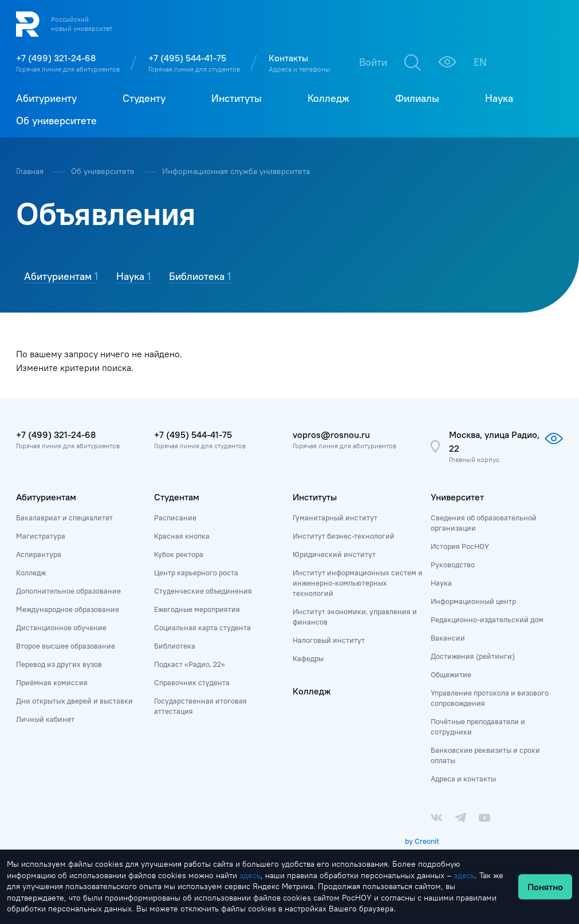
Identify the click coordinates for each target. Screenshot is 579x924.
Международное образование (68, 609)
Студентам (177, 497)
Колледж (31, 572)
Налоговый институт (329, 640)
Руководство (453, 564)
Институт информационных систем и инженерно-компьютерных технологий (358, 583)
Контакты (288, 58)
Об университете (104, 171)
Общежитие (451, 674)
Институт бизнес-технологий (344, 536)
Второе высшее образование (66, 646)
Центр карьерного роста (196, 572)
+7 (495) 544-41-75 (187, 58)
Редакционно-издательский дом (487, 619)
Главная (31, 171)
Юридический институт (334, 554)
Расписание (175, 518)
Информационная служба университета (236, 171)
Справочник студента (192, 682)
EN (480, 62)
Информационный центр (473, 601)
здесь (250, 875)
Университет (457, 497)
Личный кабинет (45, 719)
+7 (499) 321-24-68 (56, 58)
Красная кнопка (182, 536)
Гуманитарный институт (335, 518)
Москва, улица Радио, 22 (494, 441)
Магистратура (41, 536)
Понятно (545, 887)
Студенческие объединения (203, 591)
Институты (315, 497)
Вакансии (448, 638)
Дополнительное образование (68, 591)
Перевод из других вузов (59, 664)
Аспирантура (39, 554)
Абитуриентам (46, 497)
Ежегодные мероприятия (197, 609)
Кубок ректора (179, 554)
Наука (441, 583)
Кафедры (308, 658)
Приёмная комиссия (52, 682)
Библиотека (175, 646)
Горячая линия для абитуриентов (68, 69)
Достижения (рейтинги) (473, 656)
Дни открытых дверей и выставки (74, 701)
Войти (373, 62)
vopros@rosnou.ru (331, 435)
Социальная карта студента (202, 627)
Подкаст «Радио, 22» (190, 664)
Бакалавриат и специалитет (64, 518)
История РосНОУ (460, 546)
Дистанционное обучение (61, 627)
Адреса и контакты (463, 779)
